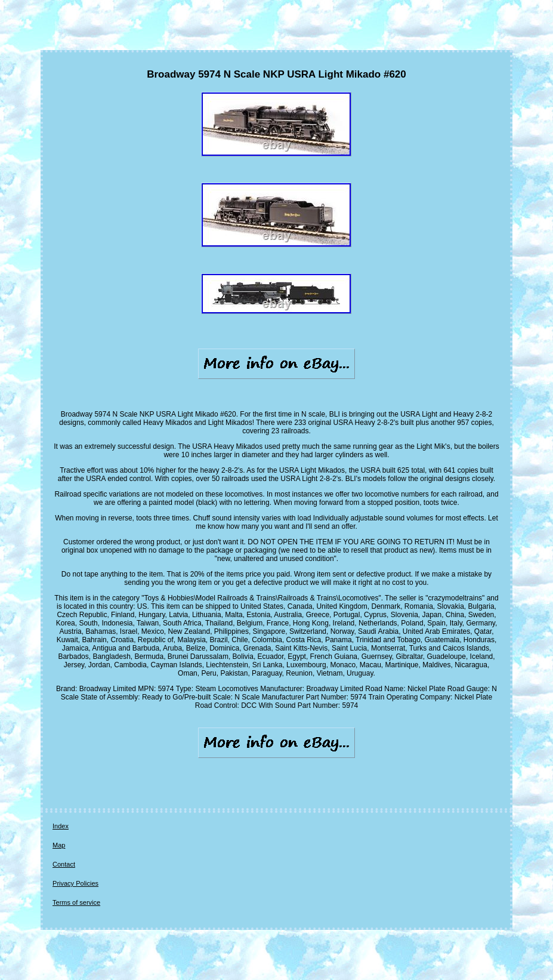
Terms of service (76, 902)
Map (59, 845)
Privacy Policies (75, 883)
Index (61, 826)
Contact (64, 864)
